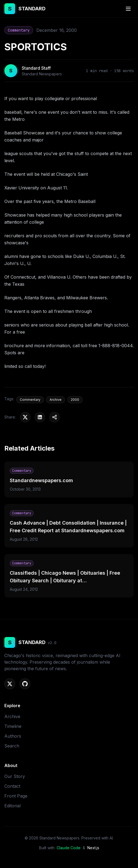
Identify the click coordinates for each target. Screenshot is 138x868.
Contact (12, 786)
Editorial (12, 806)
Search (12, 746)
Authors (13, 736)
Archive (12, 716)
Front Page (16, 796)
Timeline (13, 726)
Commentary (19, 30)
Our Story (15, 776)
